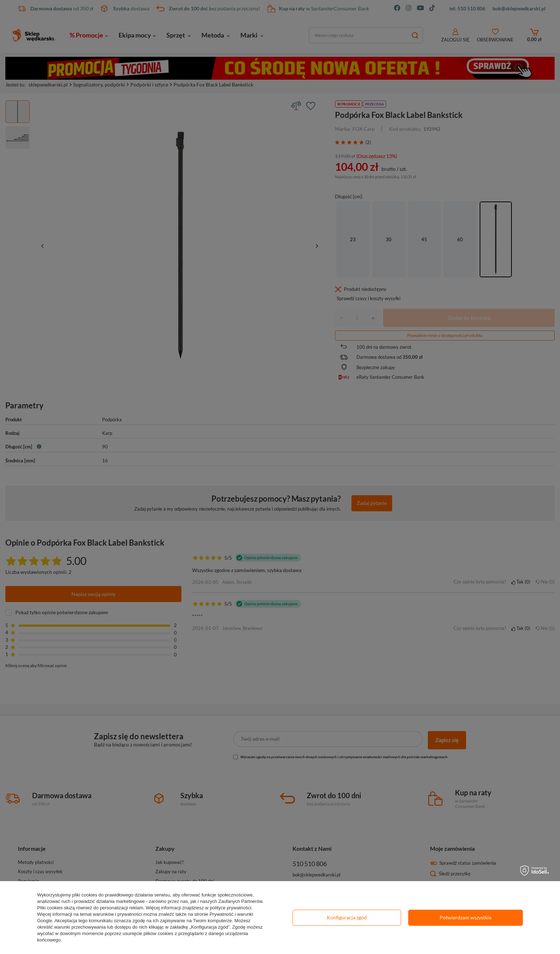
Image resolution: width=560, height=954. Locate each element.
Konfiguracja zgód (347, 917)
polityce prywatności (230, 908)
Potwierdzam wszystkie (466, 917)
